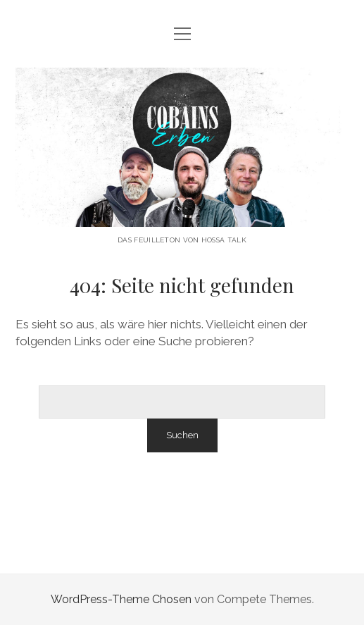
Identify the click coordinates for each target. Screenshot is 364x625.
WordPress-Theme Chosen (121, 599)
